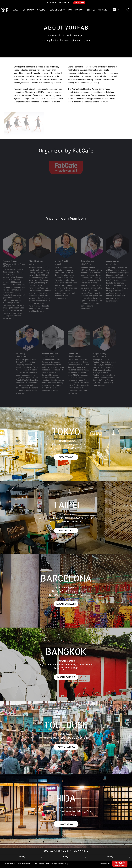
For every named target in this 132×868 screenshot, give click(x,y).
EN (114, 10)
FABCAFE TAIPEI (66, 531)
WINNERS (103, 10)
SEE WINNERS (79, 3)
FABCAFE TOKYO (66, 457)
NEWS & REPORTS (57, 10)
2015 (22, 857)
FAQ (70, 10)
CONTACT (79, 10)
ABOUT (16, 10)
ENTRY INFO (28, 10)
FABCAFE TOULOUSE (66, 747)
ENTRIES (91, 10)
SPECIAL (41, 10)
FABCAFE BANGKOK (66, 677)
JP (118, 10)
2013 (110, 857)
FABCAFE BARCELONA (66, 604)
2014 (66, 857)
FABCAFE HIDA (66, 824)
